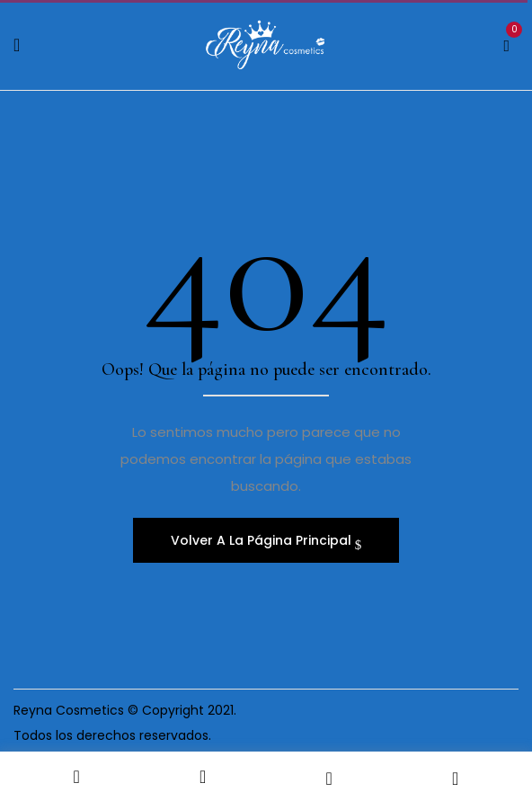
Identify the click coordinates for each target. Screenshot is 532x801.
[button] (506, 43)
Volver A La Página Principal (263, 540)
